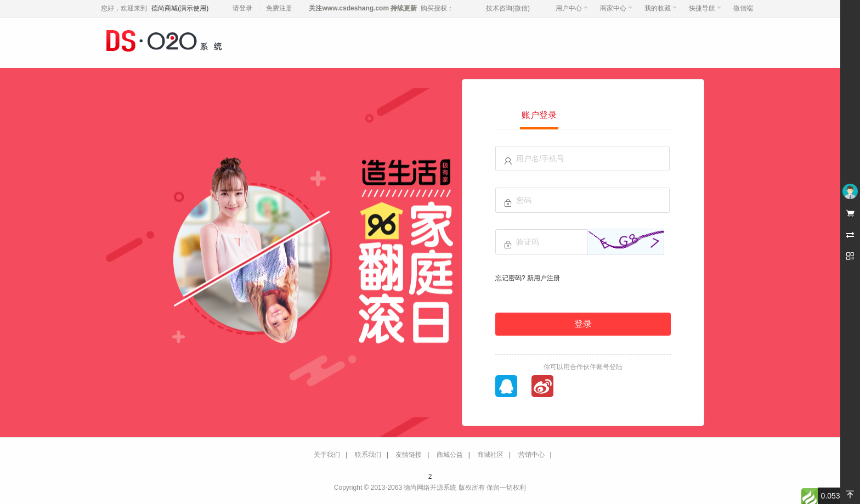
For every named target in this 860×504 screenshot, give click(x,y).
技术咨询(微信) (508, 8)
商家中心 (616, 8)
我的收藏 (661, 8)
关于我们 (327, 455)
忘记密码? (510, 278)
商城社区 (490, 455)
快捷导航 (705, 8)
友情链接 (409, 455)
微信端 (743, 8)
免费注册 (279, 8)
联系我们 (368, 455)
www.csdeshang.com (355, 8)
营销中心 (531, 455)
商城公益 (450, 455)
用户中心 (572, 8)
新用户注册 (544, 278)
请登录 (242, 8)
